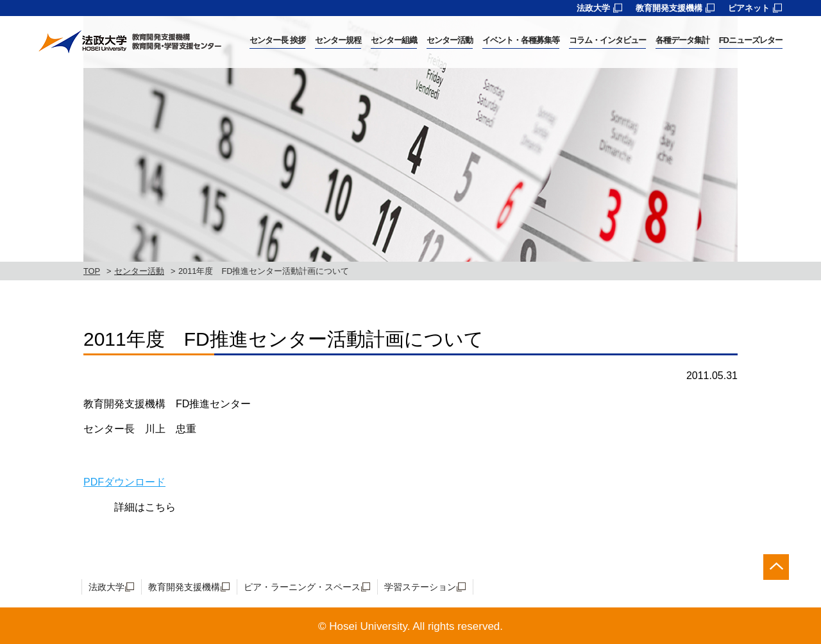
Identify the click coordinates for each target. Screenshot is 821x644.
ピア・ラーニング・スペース (302, 587)
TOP (92, 271)
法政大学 (593, 8)
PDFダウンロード (124, 482)
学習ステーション (420, 587)
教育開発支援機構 (669, 8)
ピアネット (749, 8)
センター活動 (139, 271)
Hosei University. (369, 626)
